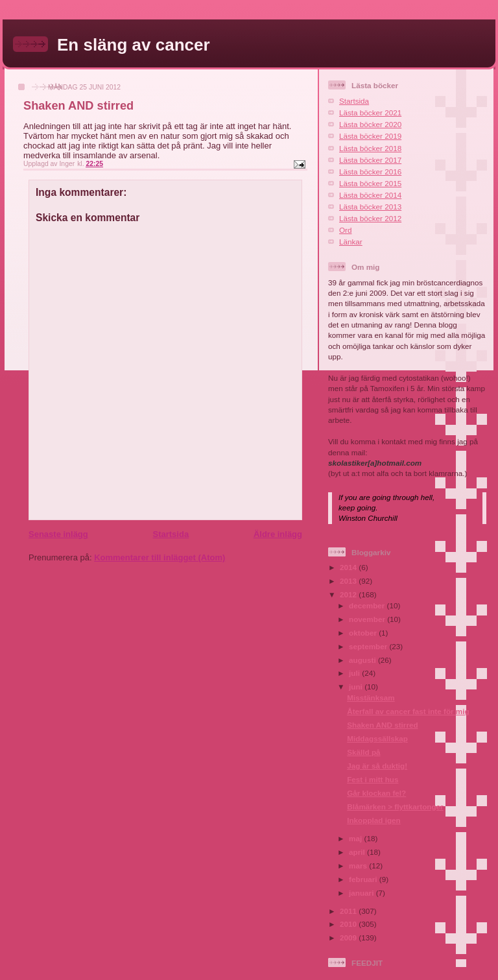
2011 (349, 911)
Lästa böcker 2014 (370, 195)
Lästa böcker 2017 (370, 160)
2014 (349, 567)
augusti (363, 660)
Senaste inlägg (58, 534)
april (358, 852)
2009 (349, 938)
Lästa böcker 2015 (370, 183)
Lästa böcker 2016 (370, 172)
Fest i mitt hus (373, 779)
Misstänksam (371, 698)
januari (362, 893)
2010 (349, 924)
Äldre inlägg (278, 534)
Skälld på (363, 752)
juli (355, 673)
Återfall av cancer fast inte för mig (408, 711)
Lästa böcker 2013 (370, 207)
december (368, 605)
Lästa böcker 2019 (370, 136)
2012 (349, 594)
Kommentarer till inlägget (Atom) (160, 557)
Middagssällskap (377, 738)
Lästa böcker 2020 (370, 124)
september (369, 646)
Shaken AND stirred (382, 725)
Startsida (171, 534)
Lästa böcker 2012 (370, 218)
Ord (345, 230)
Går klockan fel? (376, 793)
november (368, 619)
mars (359, 866)
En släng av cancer (134, 45)
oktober (364, 633)
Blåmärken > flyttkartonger (395, 807)
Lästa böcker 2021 (370, 113)
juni (357, 687)
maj (356, 838)
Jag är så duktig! (377, 766)
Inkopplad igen (373, 820)
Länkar (351, 242)
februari (364, 879)
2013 (349, 581)
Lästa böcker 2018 (370, 148)
